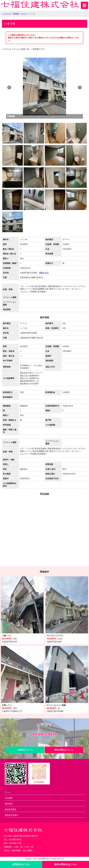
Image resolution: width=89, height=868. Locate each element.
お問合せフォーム (25, 750)
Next (80, 88)
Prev (9, 88)
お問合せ (21, 864)
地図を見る (44, 273)
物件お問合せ (66, 864)
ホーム (8, 792)
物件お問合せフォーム (64, 750)
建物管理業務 (11, 809)
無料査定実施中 (12, 815)
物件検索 (9, 804)
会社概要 (9, 798)
